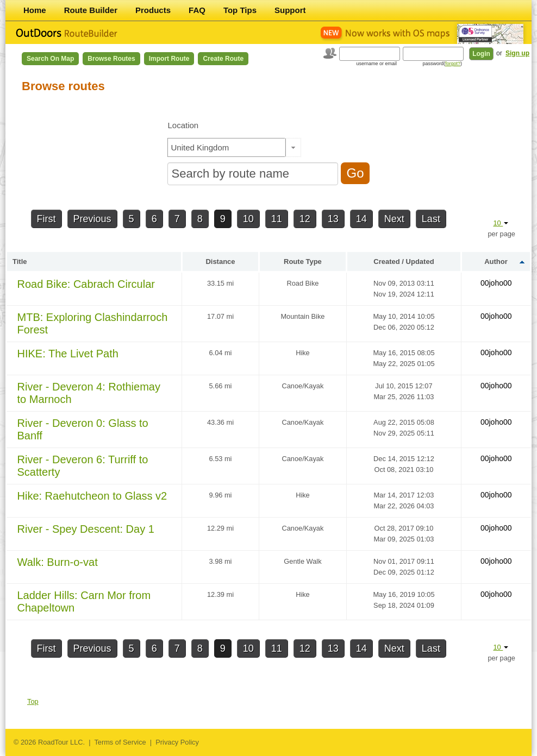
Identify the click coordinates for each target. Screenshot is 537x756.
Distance (220, 262)
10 (248, 219)
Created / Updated (404, 262)
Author (496, 262)
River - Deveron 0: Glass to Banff (83, 429)
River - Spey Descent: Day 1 (86, 529)
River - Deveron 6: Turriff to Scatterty (83, 466)
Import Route (169, 59)
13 (333, 219)
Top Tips (240, 10)
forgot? (453, 64)
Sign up (517, 53)
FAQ (197, 10)
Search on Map (50, 59)
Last (431, 219)
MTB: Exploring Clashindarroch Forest (93, 323)
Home (35, 10)
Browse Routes (111, 59)
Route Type (303, 262)
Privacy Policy (177, 742)
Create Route (223, 59)
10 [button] (501, 223)
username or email (376, 64)
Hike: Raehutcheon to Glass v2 (92, 496)
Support (290, 10)
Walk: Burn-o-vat (58, 562)
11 (277, 219)
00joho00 (496, 283)
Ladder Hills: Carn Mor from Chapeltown (84, 601)
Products (153, 10)
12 (305, 219)
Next (394, 219)
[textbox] (227, 147)
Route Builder (91, 10)
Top (33, 701)
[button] (293, 147)
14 (361, 219)
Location (183, 125)
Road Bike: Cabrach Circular (86, 284)
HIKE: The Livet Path (68, 354)
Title (20, 262)
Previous (92, 219)
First (46, 219)
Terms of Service (120, 742)
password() (442, 64)
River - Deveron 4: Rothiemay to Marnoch (89, 393)
